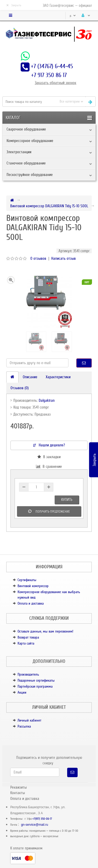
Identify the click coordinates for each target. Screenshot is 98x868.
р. (73, 16)
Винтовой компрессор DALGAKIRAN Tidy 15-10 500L (49, 206)
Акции (22, 692)
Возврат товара (28, 637)
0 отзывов (38, 258)
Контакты (18, 793)
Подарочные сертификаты (36, 680)
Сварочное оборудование (26, 129)
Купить (67, 500)
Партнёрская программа (35, 686)
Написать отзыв (64, 258)
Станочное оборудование (26, 163)
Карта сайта (26, 643)
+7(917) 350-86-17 (42, 819)
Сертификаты (27, 580)
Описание (30, 377)
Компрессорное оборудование (30, 141)
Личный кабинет (29, 720)
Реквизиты (18, 787)
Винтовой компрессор (33, 586)
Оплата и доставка (31, 603)
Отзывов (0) (20, 388)
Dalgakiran (47, 400)
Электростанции (19, 152)
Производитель (28, 674)
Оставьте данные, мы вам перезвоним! (45, 631)
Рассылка (24, 726)
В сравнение (49, 467)
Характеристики (58, 377)
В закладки (49, 457)
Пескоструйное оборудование (30, 175)
